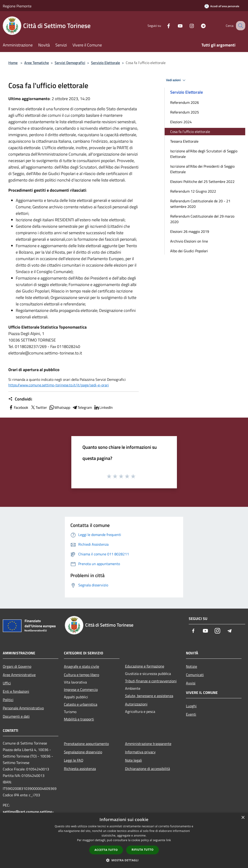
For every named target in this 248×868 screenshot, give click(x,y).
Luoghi (191, 706)
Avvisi (191, 683)
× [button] (243, 818)
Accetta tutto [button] (106, 850)
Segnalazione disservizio (83, 752)
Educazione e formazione (145, 666)
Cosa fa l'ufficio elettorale (190, 132)
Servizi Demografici (70, 63)
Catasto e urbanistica (81, 704)
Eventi (191, 714)
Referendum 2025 (185, 112)
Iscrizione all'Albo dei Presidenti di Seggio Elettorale (202, 169)
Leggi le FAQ (74, 760)
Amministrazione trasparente (148, 744)
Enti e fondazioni (16, 691)
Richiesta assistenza (80, 769)
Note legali (133, 760)
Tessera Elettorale (184, 141)
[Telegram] (198, 26)
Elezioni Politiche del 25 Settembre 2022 (202, 182)
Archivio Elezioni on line (189, 241)
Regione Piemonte (17, 6)
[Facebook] (164, 26)
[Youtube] (175, 26)
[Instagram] (187, 26)
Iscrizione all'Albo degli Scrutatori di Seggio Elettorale (204, 154)
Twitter (39, 407)
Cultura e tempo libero (82, 675)
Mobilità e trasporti (79, 719)
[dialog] (124, 840)
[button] (124, 860)
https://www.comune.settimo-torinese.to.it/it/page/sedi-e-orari (59, 385)
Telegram (82, 407)
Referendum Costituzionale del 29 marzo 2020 (202, 219)
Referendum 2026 (185, 102)
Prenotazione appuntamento (86, 744)
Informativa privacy (140, 752)
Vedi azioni (176, 80)
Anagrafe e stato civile (82, 666)
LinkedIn (103, 407)
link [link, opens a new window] (168, 840)
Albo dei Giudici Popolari (189, 251)
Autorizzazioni (136, 704)
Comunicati (195, 675)
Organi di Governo (17, 666)
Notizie (191, 666)
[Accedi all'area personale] (222, 6)
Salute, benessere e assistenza (149, 696)
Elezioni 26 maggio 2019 (190, 231)
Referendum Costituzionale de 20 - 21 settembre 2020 (200, 204)
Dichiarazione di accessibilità (148, 769)
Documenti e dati (16, 716)
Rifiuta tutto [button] (143, 850)
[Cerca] (240, 26)
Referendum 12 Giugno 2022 (193, 191)
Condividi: (20, 399)
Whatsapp (60, 407)
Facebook (18, 407)
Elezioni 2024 (181, 122)
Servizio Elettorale (105, 63)
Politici (8, 700)
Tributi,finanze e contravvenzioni (151, 681)
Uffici (7, 683)
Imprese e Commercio (81, 689)
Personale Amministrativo (23, 708)
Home (13, 63)
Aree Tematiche (37, 63)
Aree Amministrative (19, 675)
